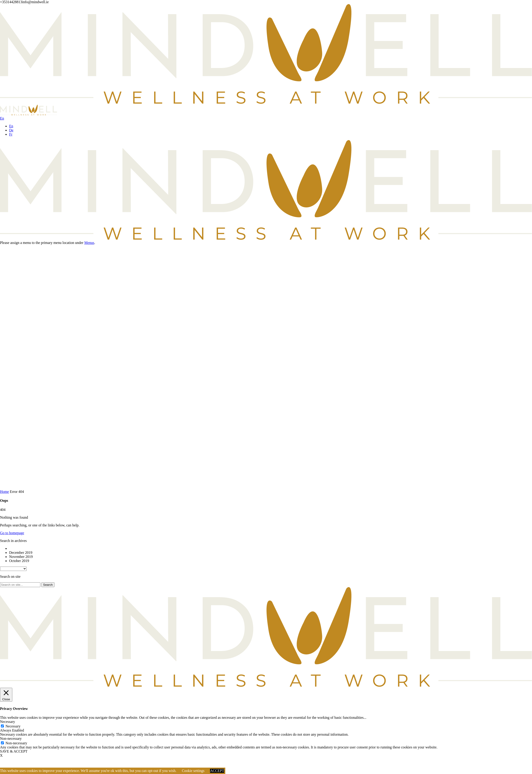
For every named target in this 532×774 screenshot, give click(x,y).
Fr (11, 134)
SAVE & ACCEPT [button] (14, 751)
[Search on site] (20, 585)
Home (4, 492)
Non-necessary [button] (11, 739)
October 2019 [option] (19, 561)
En (11, 126)
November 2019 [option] (21, 557)
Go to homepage (12, 533)
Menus (89, 243)
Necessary (13, 726)
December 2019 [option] (21, 553)
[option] (271, 549)
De (11, 130)
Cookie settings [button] (193, 771)
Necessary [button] (8, 722)
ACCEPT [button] (217, 771)
